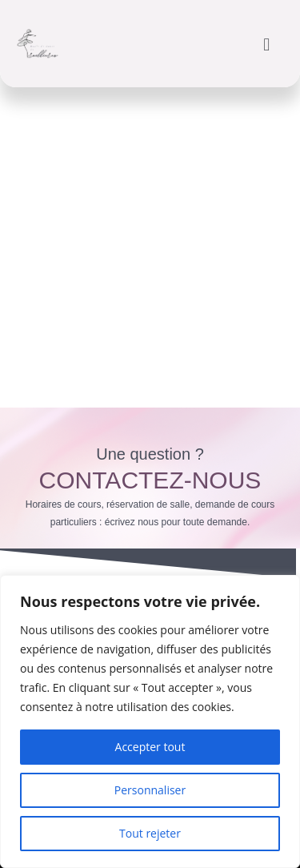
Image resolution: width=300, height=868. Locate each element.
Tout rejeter (150, 833)
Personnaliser (150, 790)
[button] (267, 44)
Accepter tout (150, 747)
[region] (150, 721)
